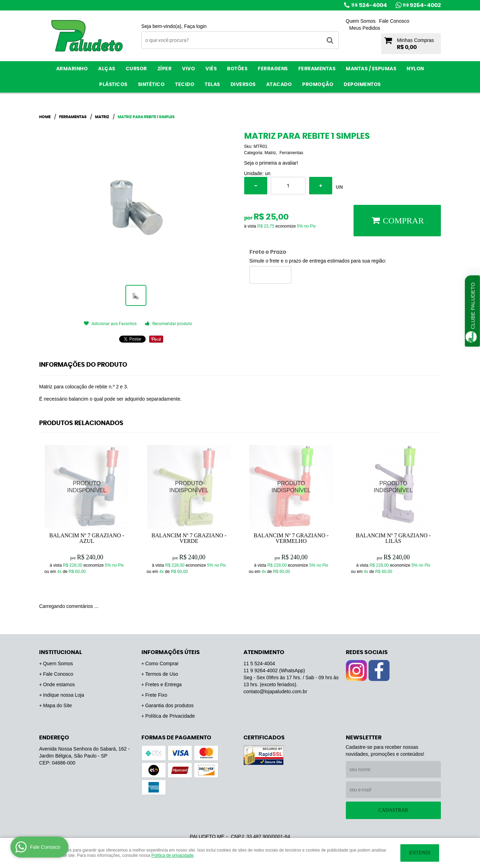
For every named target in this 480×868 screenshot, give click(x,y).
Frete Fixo (156, 695)
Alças (107, 69)
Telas (212, 85)
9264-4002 (422, 5)
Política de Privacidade (170, 716)
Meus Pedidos (365, 28)
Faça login (195, 26)
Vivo (188, 69)
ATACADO (279, 85)
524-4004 (369, 5)
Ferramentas (317, 69)
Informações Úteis (171, 652)
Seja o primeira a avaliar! (271, 163)
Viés (211, 69)
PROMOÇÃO (318, 85)
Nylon (415, 69)
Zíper (165, 69)
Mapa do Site (57, 705)
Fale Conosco (394, 21)
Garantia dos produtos (170, 705)
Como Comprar (162, 663)
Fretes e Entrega (163, 684)
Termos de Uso (162, 674)
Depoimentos (362, 85)
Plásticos (113, 85)
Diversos (243, 85)
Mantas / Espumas (371, 69)
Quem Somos (361, 21)
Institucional (61, 652)
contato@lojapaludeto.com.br (275, 691)
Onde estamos (59, 684)
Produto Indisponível (87, 487)
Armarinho (72, 69)
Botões (237, 69)
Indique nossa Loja (64, 695)
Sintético (151, 85)
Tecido (185, 85)
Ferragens (273, 69)
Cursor (136, 69)
